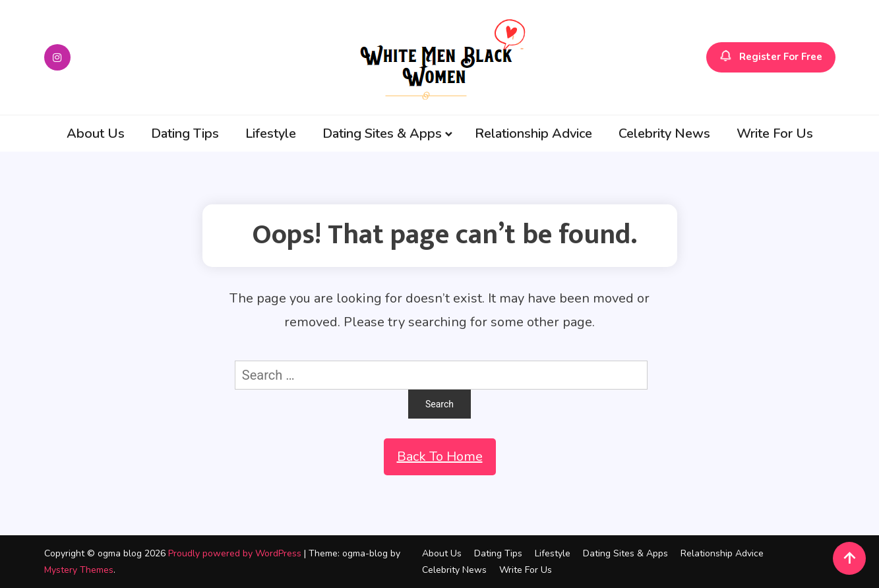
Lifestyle (271, 133)
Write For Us (775, 133)
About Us (96, 133)
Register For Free (771, 57)
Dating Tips (185, 133)
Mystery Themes (79, 570)
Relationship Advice (533, 133)
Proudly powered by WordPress (236, 553)
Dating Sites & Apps (382, 133)
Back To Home (440, 456)
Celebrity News (664, 133)
